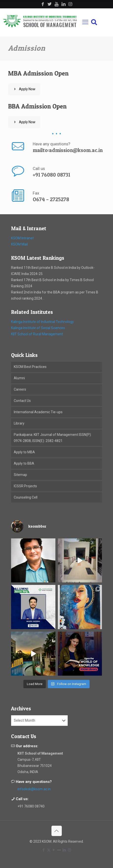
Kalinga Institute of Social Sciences (38, 328)
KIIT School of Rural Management (37, 334)
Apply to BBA (24, 463)
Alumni (19, 378)
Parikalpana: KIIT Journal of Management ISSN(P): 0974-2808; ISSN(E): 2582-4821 (53, 438)
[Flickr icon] (59, 850)
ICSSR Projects (25, 486)
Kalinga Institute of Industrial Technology (42, 322)
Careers (20, 389)
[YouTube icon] (54, 850)
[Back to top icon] (57, 831)
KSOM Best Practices (30, 367)
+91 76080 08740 (31, 806)
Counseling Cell (26, 497)
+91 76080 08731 (51, 175)
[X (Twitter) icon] (49, 850)
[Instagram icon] (70, 850)
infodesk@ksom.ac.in (34, 789)
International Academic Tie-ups (38, 412)
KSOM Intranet (22, 238)
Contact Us (22, 401)
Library (19, 423)
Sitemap (20, 475)
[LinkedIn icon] (64, 850)
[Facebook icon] (44, 850)
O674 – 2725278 (51, 199)
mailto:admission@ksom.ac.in (68, 150)
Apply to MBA (24, 452)
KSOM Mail (19, 244)
